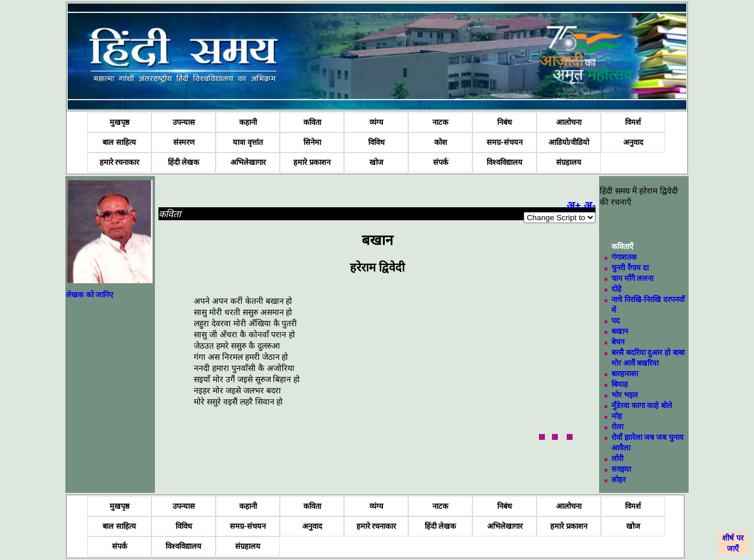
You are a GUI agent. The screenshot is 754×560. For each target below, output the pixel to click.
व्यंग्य (376, 122)
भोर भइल (625, 395)
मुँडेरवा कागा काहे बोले (642, 405)
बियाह (620, 384)
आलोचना (569, 122)
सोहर (619, 480)
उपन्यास (184, 122)
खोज (376, 162)
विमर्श (633, 122)
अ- (590, 206)
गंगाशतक (624, 257)
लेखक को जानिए (90, 295)
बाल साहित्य (119, 142)
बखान (620, 331)
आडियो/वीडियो (569, 142)
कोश (441, 142)
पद (616, 321)
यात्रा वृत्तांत (248, 142)
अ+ (574, 206)
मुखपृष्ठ (120, 122)
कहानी (248, 122)
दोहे (616, 289)
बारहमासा (625, 374)
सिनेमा (312, 142)
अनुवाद (633, 142)
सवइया (621, 469)
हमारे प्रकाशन (312, 162)
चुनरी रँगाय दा (630, 268)
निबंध (505, 122)
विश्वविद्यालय (505, 162)
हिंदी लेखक (184, 162)
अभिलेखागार (248, 162)
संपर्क (441, 162)
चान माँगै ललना (632, 278)
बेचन (618, 342)
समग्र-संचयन (504, 142)
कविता (312, 122)
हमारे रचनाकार (120, 162)
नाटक (440, 122)
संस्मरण (184, 142)
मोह (617, 416)
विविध (376, 142)
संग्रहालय (569, 162)
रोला (617, 427)
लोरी (617, 458)
